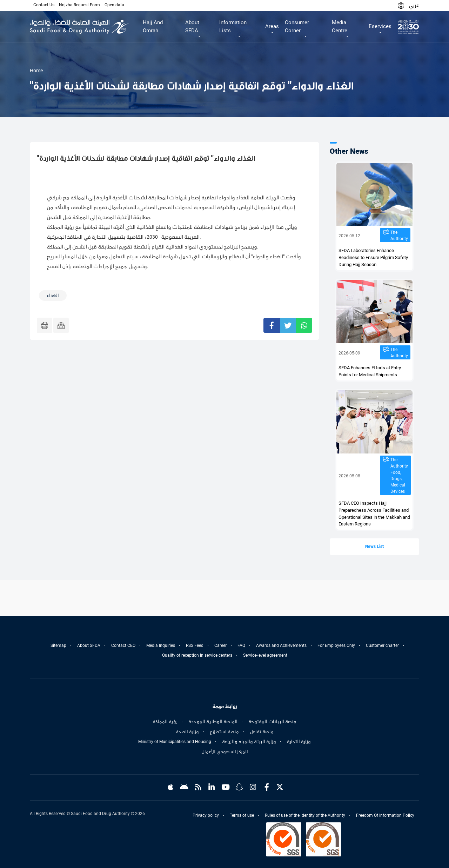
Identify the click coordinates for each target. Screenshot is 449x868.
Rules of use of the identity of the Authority (305, 815)
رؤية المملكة (165, 722)
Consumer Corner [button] (297, 26)
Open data (114, 5)
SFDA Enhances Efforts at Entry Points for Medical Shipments (370, 371)
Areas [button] (272, 26)
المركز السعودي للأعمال (225, 752)
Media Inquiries (161, 645)
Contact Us (44, 5)
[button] (401, 5)
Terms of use (242, 815)
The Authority (399, 236)
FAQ (241, 645)
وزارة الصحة (187, 732)
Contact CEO (123, 645)
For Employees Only (336, 645)
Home (36, 71)
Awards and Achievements (281, 645)
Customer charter (382, 645)
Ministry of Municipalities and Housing (175, 742)
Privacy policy (206, 815)
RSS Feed (195, 645)
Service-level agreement (265, 655)
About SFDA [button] (192, 26)
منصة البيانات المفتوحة (272, 722)
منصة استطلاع (224, 732)
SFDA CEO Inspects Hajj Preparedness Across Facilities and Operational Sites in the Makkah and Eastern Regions (374, 514)
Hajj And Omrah (153, 26)
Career (220, 645)
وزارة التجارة (299, 742)
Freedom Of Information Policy (385, 815)
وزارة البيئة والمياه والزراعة (249, 742)
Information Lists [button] (233, 26)
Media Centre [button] (340, 26)
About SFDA (89, 645)
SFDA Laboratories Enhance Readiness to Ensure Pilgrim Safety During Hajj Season (373, 257)
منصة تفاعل (262, 732)
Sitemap (58, 645)
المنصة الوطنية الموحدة (213, 722)
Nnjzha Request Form (79, 5)
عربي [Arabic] (414, 5)
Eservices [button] (380, 26)
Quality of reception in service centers (197, 655)
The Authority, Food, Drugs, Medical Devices (399, 476)
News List (374, 546)
